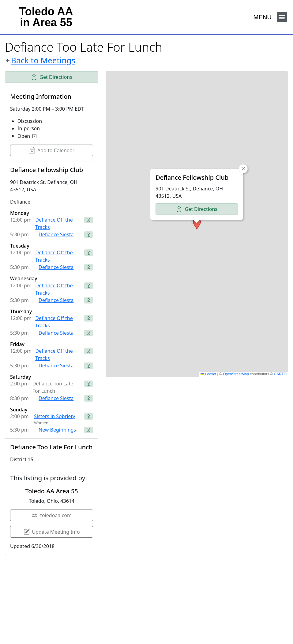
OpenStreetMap (236, 374)
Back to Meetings (43, 60)
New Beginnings (57, 430)
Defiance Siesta (56, 234)
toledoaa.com (52, 515)
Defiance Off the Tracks (54, 223)
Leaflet (208, 374)
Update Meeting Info (52, 532)
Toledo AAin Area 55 (46, 17)
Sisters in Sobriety (54, 416)
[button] (282, 17)
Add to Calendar (52, 150)
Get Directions (52, 77)
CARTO (280, 374)
